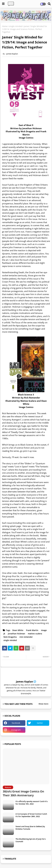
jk (4, 634)
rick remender (26, 637)
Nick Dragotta (10, 637)
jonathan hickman (17, 634)
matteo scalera (35, 634)
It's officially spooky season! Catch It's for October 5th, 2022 (32, 803)
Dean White (18, 630)
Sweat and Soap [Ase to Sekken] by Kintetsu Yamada (30, 828)
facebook (16, 723)
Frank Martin (32, 630)
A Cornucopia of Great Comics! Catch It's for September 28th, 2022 (31, 815)
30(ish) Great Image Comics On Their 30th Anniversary (23, 793)
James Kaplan (24, 682)
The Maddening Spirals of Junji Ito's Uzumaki (31, 840)
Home (5, 26)
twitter (40, 723)
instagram (16, 730)
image (44, 630)
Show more (43, 704)
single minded (16, 26)
